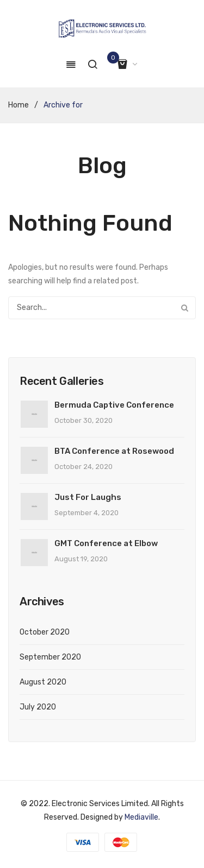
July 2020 (38, 707)
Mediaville (141, 817)
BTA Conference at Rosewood (114, 451)
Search (184, 308)
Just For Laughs (88, 497)
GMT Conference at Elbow (106, 543)
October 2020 (45, 632)
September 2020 (50, 657)
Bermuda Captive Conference (114, 405)
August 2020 (43, 682)
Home (18, 105)
